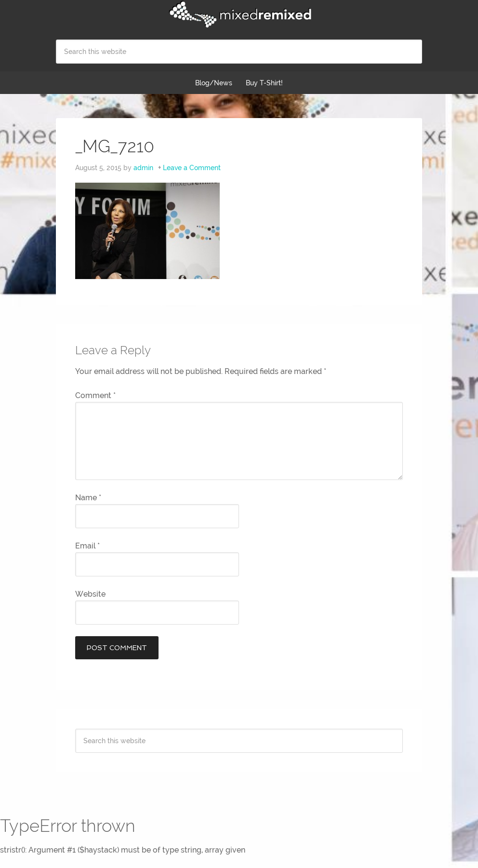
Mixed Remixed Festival (239, 14)
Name (88, 498)
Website (90, 594)
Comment (95, 395)
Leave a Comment (192, 168)
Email (87, 546)
